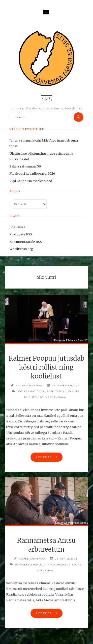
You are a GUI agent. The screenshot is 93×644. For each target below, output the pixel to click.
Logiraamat (26, 391)
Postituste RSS (21, 234)
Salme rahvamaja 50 (25, 166)
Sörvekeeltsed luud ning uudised (42, 564)
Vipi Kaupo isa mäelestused (31, 181)
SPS (47, 100)
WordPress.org (21, 249)
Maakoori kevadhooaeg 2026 (32, 173)
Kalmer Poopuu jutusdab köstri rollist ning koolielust (46, 367)
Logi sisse (17, 227)
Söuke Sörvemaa (53, 397)
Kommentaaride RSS (26, 242)
